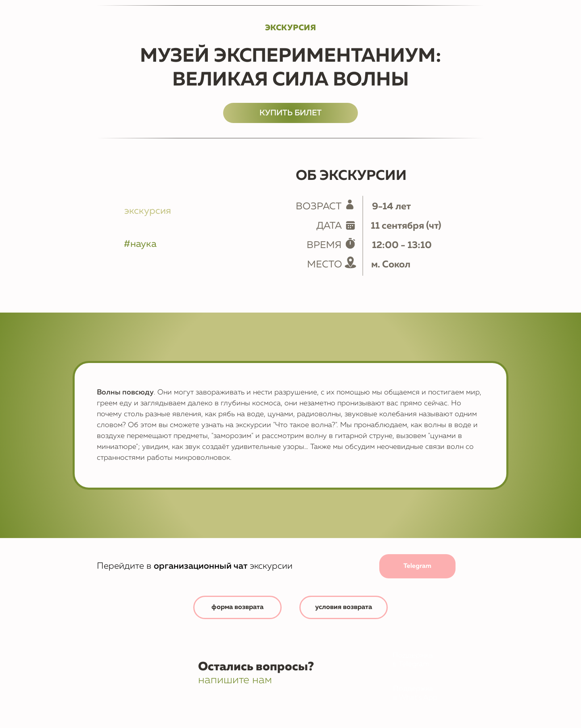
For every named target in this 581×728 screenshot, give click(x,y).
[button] (344, 607)
